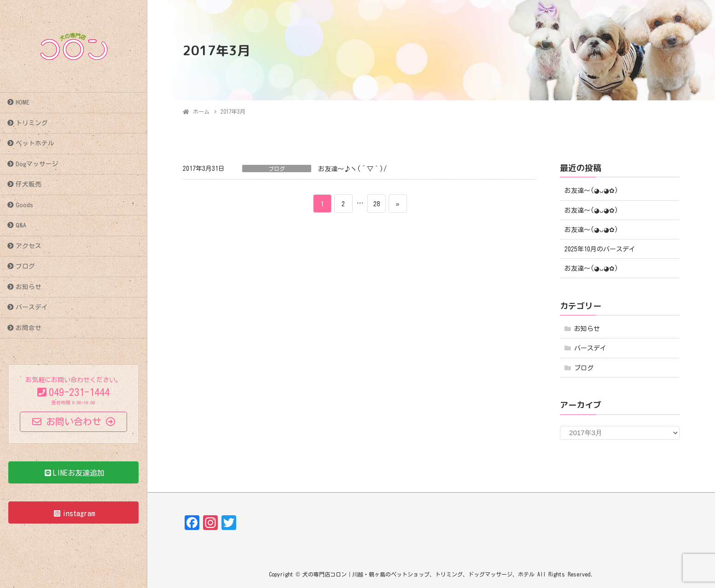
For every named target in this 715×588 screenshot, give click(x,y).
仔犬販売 (29, 184)
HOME (23, 102)
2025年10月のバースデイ (600, 249)
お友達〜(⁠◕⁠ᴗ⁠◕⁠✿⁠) (591, 191)
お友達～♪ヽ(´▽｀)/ (352, 169)
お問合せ (29, 328)
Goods (24, 205)
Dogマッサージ (37, 164)
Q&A (21, 225)
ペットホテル (35, 143)
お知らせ (29, 287)
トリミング (32, 123)
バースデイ (32, 307)
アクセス (29, 246)
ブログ (25, 266)
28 (376, 204)
